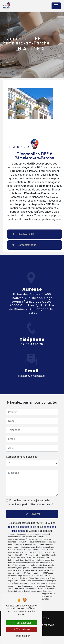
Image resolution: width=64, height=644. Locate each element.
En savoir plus (22, 234)
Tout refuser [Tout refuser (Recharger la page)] (22, 629)
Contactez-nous (23, 245)
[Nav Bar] (56, 6)
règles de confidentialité (22, 527)
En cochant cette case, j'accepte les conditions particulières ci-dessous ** (31, 502)
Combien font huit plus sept (22, 457)
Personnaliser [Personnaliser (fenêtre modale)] (22, 636)
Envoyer (36, 514)
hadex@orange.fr (32, 373)
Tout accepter (22, 623)
